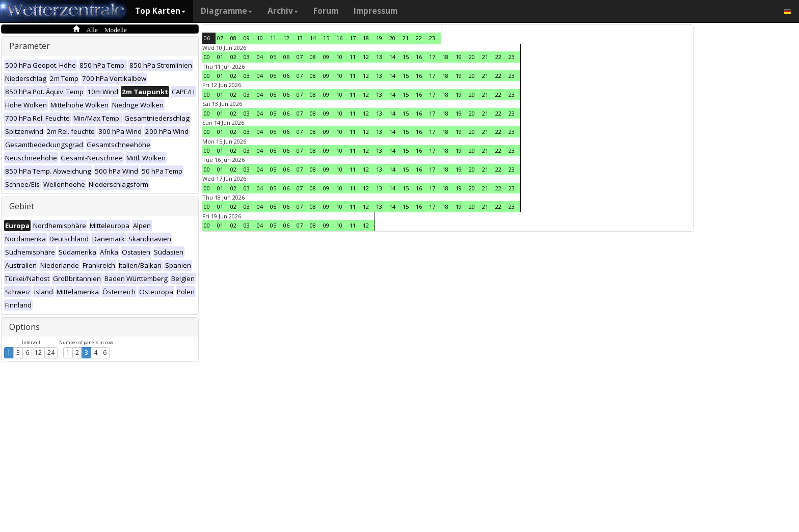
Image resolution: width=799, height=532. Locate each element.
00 (207, 57)
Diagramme (227, 11)
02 (233, 57)
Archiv (283, 11)
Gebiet (22, 206)
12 (38, 353)
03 (247, 57)
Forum (326, 11)
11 (273, 38)
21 (406, 38)
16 (339, 38)
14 (313, 38)
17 (353, 38)
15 (326, 38)
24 (51, 353)
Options (24, 327)
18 (366, 38)
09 (247, 38)
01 (220, 57)
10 (260, 38)
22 (419, 38)
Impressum (376, 11)
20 (392, 38)
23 (432, 38)
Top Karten (160, 11)
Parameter (30, 46)
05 (273, 57)
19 (379, 38)
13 (300, 38)
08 (233, 38)
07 (220, 38)
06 (207, 38)
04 (260, 57)
